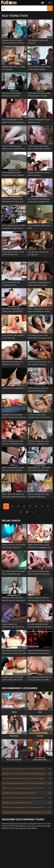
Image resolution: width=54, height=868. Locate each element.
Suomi (31, 851)
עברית (6, 858)
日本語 (23, 851)
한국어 (16, 851)
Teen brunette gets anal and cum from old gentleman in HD (24, 812)
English (47, 858)
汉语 (46, 865)
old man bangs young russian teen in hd (17, 803)
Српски (40, 847)
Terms (42, 842)
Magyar (28, 861)
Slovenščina (19, 847)
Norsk (47, 847)
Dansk (38, 851)
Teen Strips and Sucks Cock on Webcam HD (19, 793)
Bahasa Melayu (17, 861)
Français (38, 865)
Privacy (34, 842)
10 (27, 512)
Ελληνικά (46, 851)
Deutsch (10, 865)
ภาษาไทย (7, 851)
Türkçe (6, 861)
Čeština (8, 855)
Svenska (30, 858)
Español (29, 865)
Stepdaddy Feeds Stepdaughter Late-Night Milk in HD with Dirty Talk (28, 807)
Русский (39, 858)
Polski (13, 858)
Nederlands (8, 847)
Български (20, 865)
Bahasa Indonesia (21, 855)
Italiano (47, 861)
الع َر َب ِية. (34, 855)
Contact (13, 842)
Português (44, 855)
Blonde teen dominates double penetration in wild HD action (25, 788)
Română (21, 858)
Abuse (20, 842)
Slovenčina (31, 847)
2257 (27, 842)
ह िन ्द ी (38, 861)
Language (42, 3)
